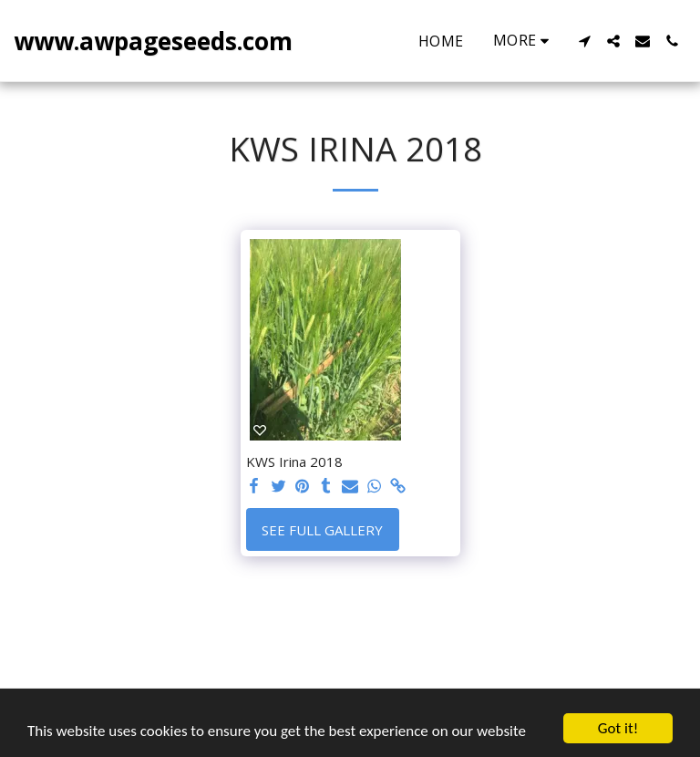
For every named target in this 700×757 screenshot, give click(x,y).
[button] (584, 41)
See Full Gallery (322, 530)
